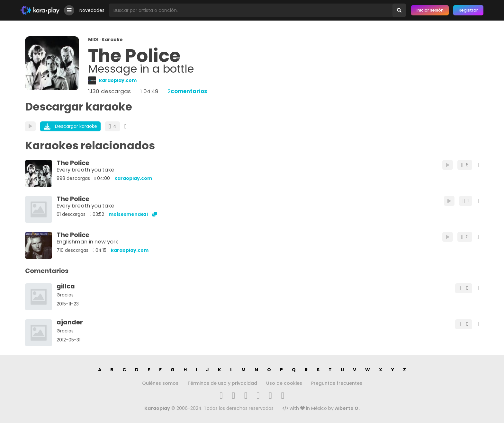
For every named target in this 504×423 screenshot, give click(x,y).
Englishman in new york (87, 242)
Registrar (468, 10)
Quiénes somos (160, 383)
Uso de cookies (284, 383)
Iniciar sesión (430, 10)
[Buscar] (399, 10)
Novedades (92, 10)
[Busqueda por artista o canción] (251, 10)
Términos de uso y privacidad (222, 383)
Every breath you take (85, 170)
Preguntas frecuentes (337, 383)
